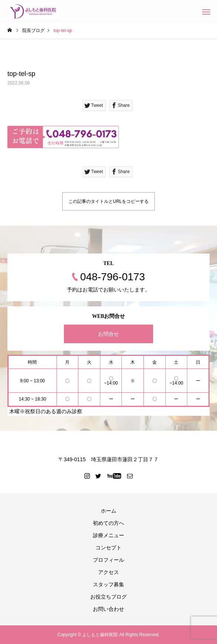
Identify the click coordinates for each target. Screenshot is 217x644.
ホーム (108, 511)
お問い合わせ (108, 609)
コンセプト (108, 548)
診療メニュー (108, 535)
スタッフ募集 (108, 584)
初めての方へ (108, 523)
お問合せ (108, 334)
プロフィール (108, 560)
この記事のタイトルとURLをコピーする (108, 201)
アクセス (108, 572)
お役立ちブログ (108, 597)
